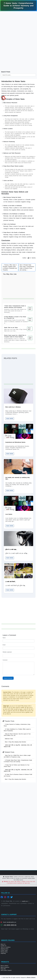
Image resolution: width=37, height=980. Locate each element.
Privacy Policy (4, 950)
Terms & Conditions (6, 947)
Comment (5, 660)
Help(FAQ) (3, 953)
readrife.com (25, 901)
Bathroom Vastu (8, 739)
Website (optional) (7, 652)
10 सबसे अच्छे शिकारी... (11, 582)
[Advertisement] (18, 32)
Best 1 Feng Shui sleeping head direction (15, 742)
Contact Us (3, 946)
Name (4, 638)
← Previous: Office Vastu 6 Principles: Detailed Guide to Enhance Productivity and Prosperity (10, 267)
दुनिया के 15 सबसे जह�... (11, 549)
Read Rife (3, 969)
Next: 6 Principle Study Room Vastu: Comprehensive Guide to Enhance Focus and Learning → (27, 267)
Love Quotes (9, 514)
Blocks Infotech (4, 966)
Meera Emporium (5, 967)
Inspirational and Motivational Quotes (15, 442)
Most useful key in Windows (13, 407)
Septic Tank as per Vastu (11, 327)
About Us (3, 944)
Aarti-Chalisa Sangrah (6, 970)
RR (4, 98)
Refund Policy (4, 952)
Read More (30, 309)
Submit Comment (8, 678)
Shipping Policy (4, 949)
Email (4, 645)
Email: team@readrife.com (8, 922)
